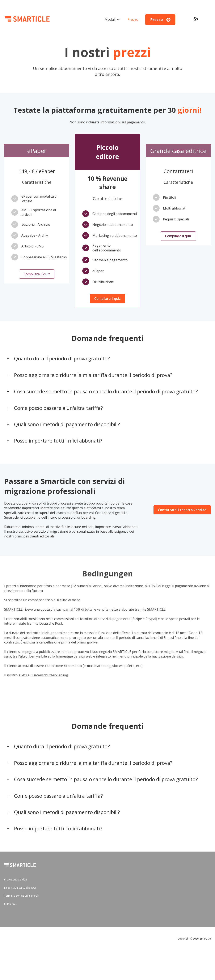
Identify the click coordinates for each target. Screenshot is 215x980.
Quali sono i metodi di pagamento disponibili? (67, 424)
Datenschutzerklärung (50, 675)
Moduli (110, 19)
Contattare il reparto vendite (182, 510)
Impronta (10, 904)
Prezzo (133, 19)
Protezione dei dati (16, 880)
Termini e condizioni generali (21, 896)
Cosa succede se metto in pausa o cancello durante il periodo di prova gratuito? (106, 391)
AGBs (23, 675)
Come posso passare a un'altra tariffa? (58, 408)
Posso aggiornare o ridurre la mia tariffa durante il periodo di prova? (93, 375)
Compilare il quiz (37, 274)
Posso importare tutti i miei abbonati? (58, 441)
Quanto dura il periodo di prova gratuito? (62, 358)
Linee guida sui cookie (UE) (20, 888)
